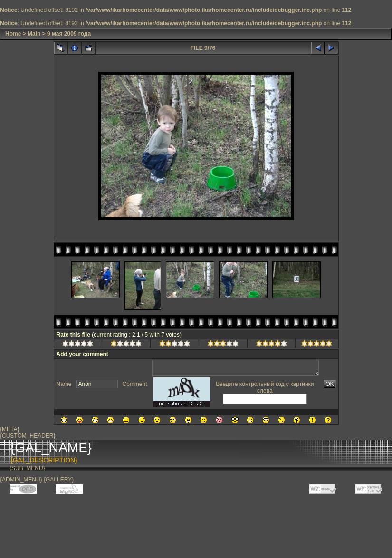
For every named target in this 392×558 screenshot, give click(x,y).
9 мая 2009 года (69, 34)
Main (34, 34)
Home (13, 34)
